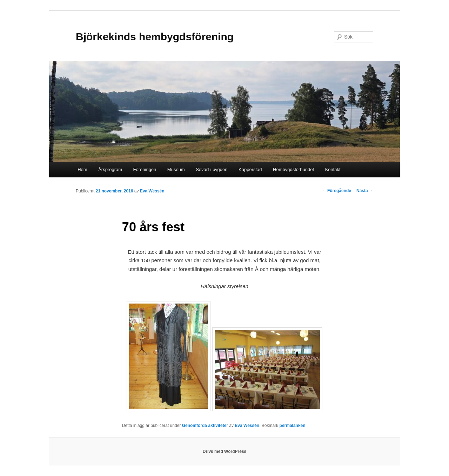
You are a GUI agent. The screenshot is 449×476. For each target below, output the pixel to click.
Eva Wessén (152, 191)
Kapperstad (250, 169)
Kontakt (333, 169)
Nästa (365, 191)
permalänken (293, 426)
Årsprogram (110, 169)
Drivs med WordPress (225, 451)
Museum (176, 169)
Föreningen (145, 169)
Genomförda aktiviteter (205, 426)
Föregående (337, 191)
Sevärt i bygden (212, 169)
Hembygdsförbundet (293, 169)
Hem (82, 169)
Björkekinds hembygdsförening (155, 37)
